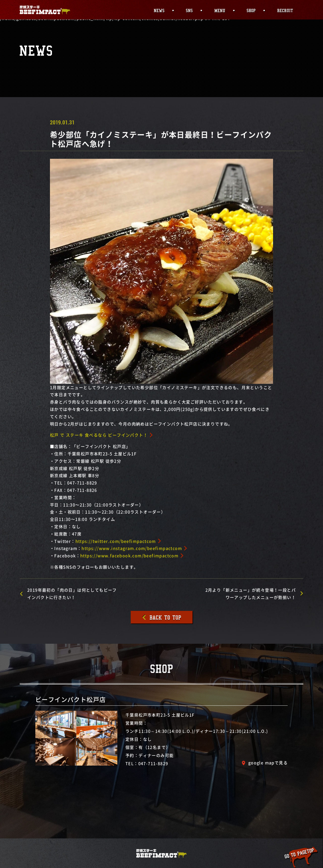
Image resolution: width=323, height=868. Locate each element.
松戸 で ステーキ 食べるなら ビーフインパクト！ (99, 435)
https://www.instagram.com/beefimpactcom (132, 548)
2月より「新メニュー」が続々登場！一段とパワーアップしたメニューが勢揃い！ (251, 594)
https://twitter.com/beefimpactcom (116, 541)
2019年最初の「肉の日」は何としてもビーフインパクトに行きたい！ (72, 594)
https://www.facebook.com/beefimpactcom (129, 555)
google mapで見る (268, 763)
